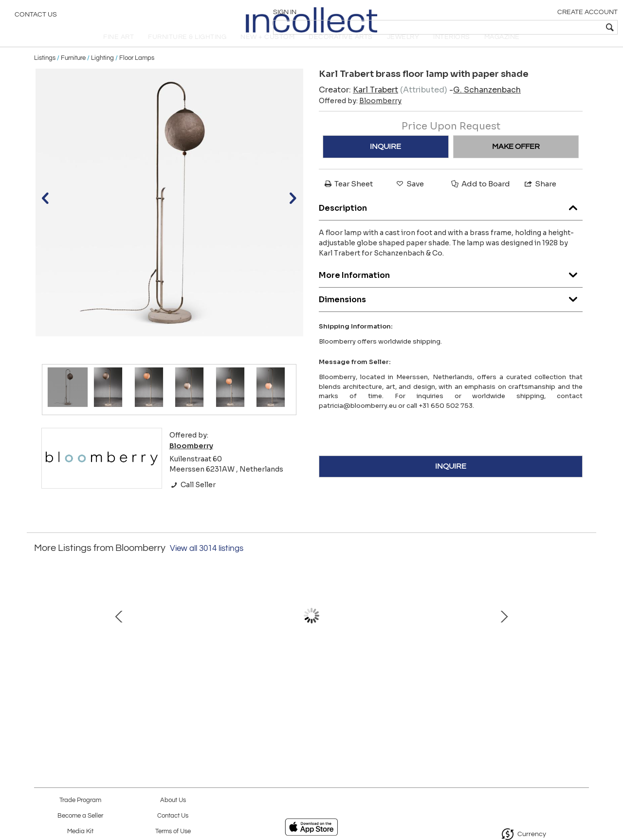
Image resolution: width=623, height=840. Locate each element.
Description (451, 222)
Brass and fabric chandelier (309, 687)
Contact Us (36, 17)
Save (409, 200)
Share (540, 200)
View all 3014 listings (207, 565)
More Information (451, 289)
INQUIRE (385, 163)
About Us (173, 800)
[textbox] (545, 27)
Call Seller (192, 501)
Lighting (102, 74)
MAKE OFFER (516, 163)
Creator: (358, 106)
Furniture (73, 74)
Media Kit (80, 831)
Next (582, 642)
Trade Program (80, 800)
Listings (45, 74)
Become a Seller (80, 816)
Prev (41, 642)
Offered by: (360, 117)
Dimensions (451, 313)
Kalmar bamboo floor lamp (207, 687)
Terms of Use (173, 831)
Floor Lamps (137, 74)
